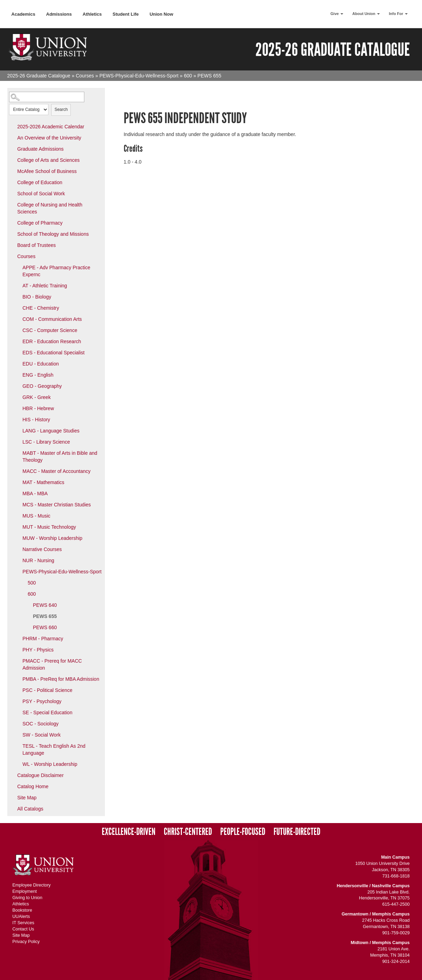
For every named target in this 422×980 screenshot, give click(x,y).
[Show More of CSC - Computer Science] (18, 330)
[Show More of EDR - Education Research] (18, 341)
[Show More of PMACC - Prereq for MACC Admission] (18, 661)
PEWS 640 (45, 605)
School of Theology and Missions (53, 234)
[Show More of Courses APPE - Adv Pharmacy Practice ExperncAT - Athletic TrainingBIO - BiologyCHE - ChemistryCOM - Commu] (13, 256)
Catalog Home (33, 786)
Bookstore (22, 910)
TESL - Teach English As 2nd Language (54, 749)
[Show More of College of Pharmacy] (13, 223)
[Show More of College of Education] (13, 182)
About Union (366, 14)
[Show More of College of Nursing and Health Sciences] (13, 204)
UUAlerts (21, 917)
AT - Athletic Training (45, 286)
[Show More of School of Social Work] (13, 193)
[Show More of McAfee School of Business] (13, 171)
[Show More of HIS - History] (18, 419)
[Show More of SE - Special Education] (18, 712)
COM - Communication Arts (52, 319)
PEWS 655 (45, 616)
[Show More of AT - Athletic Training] (18, 285)
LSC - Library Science (46, 442)
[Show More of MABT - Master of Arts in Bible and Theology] (18, 453)
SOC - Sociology (41, 724)
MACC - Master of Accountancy (57, 471)
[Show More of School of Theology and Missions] (13, 234)
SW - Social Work (42, 735)
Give (337, 14)
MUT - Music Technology (49, 527)
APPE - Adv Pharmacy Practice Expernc (57, 271)
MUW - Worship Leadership (53, 538)
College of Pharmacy (40, 223)
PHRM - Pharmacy (43, 639)
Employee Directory (32, 885)
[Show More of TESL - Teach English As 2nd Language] (18, 746)
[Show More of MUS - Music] (18, 515)
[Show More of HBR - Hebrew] (18, 408)
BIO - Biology (37, 297)
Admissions (59, 14)
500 (32, 583)
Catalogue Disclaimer (41, 775)
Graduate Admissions (41, 149)
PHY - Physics (38, 650)
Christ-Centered (188, 832)
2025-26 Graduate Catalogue (39, 76)
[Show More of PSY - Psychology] (18, 701)
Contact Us (23, 929)
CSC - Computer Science (50, 330)
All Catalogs (30, 809)
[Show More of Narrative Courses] (18, 549)
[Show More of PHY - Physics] (18, 649)
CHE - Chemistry (41, 308)
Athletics (92, 14)
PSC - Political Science (48, 690)
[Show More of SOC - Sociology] (18, 723)
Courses (85, 76)
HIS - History (36, 420)
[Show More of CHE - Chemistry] (18, 308)
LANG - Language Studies (51, 431)
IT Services (24, 923)
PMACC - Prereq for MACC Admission (52, 664)
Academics (24, 14)
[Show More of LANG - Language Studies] (18, 430)
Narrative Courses (42, 549)
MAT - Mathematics (44, 482)
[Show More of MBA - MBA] (18, 493)
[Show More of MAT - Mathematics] (18, 482)
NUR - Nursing (39, 560)
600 (188, 76)
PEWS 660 (45, 627)
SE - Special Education (48, 713)
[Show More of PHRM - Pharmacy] (18, 638)
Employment (25, 891)
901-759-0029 (396, 933)
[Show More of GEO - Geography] (18, 386)
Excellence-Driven (129, 832)
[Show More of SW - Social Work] (18, 734)
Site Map (27, 798)
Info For (398, 14)
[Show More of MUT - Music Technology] (18, 527)
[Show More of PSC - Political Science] (18, 690)
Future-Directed (297, 832)
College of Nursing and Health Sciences (50, 208)
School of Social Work (41, 194)
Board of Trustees (37, 245)
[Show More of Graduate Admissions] (13, 149)
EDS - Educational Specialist (54, 353)
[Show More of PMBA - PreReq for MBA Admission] (18, 679)
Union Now (161, 14)
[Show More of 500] (23, 582)
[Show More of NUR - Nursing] (18, 560)
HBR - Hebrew (38, 408)
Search (61, 110)
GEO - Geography (42, 386)
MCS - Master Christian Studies (57, 505)
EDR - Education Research (52, 341)
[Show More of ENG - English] (18, 375)
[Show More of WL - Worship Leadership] (18, 764)
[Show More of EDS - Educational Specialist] (18, 352)
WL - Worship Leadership (50, 764)
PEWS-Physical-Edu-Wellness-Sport (139, 76)
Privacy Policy (26, 942)
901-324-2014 (396, 962)
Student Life (126, 14)
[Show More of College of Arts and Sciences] (13, 160)
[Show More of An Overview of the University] (13, 137)
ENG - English (38, 375)
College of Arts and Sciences (49, 160)
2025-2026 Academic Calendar (51, 127)
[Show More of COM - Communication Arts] (18, 319)
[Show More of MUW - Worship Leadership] (18, 538)
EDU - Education (41, 364)
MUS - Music (37, 516)
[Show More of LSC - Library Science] (18, 442)
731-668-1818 (396, 876)
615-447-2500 (396, 904)
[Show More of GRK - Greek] (18, 397)
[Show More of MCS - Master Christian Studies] (18, 504)
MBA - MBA (35, 493)
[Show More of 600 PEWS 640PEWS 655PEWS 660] (23, 594)
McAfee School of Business (47, 171)
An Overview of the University (49, 138)
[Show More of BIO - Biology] (18, 296)
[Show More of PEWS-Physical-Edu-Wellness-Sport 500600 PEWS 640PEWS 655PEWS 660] (18, 571)
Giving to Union (28, 898)
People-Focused (243, 832)
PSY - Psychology (42, 701)
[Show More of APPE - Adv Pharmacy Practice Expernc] (18, 267)
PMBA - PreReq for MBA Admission (61, 679)
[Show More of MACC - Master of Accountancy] (18, 471)
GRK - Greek (37, 397)
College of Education (40, 182)
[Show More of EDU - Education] (18, 363)
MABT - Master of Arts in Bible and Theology (60, 457)
